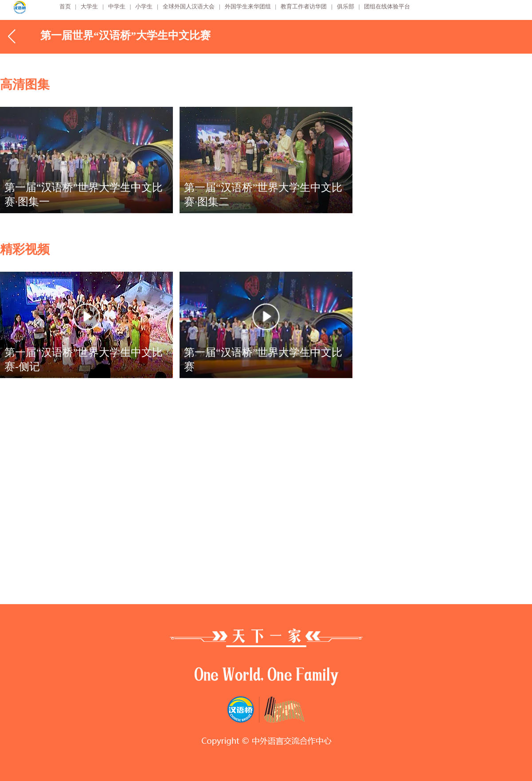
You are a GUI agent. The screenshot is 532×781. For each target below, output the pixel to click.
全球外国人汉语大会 (189, 6)
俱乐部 (346, 6)
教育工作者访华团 (304, 6)
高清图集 (25, 84)
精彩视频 (25, 249)
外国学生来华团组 (248, 6)
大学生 (89, 6)
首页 (65, 6)
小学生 (144, 6)
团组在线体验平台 (387, 6)
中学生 (117, 6)
